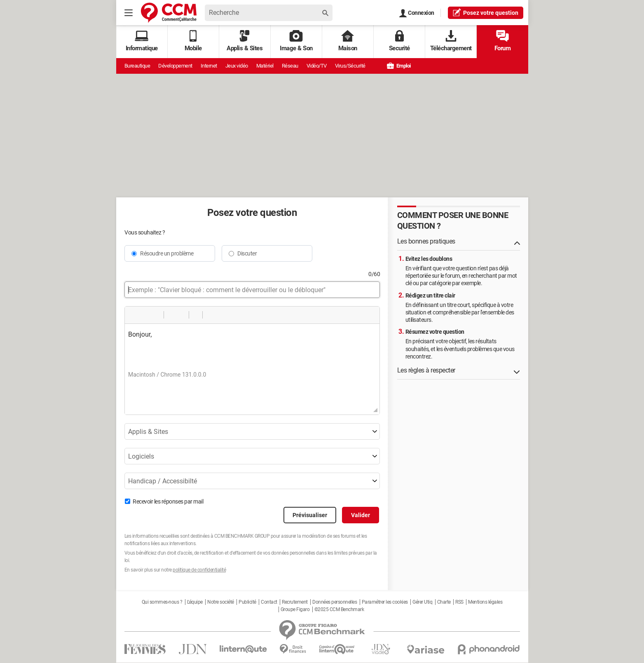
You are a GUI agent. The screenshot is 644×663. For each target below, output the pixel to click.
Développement (175, 66)
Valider (361, 515)
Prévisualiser (310, 515)
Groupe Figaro (295, 609)
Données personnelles (335, 602)
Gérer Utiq (422, 602)
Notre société (221, 602)
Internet (209, 66)
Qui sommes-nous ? (162, 602)
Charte (444, 602)
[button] (134, 315)
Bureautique (137, 66)
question (486, 12)
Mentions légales (485, 602)
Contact (269, 602)
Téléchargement (451, 41)
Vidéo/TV (317, 66)
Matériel (265, 66)
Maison (348, 41)
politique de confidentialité (199, 570)
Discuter (247, 253)
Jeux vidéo (237, 66)
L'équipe (195, 602)
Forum (503, 41)
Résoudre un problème (167, 253)
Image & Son (296, 41)
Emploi (399, 66)
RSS (459, 602)
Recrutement (295, 602)
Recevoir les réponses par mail (168, 501)
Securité (399, 41)
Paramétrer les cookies (385, 602)
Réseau (290, 66)
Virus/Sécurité (350, 66)
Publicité (247, 602)
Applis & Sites (245, 41)
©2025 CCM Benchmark (339, 609)
